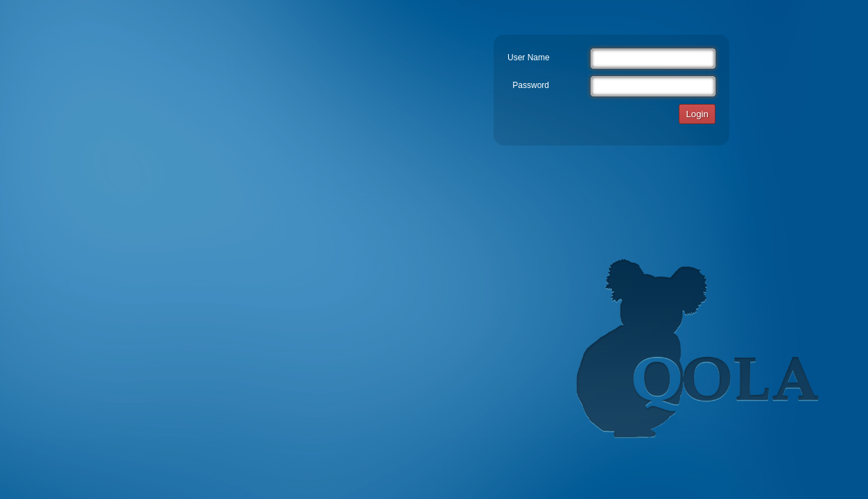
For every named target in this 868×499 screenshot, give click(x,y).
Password (531, 85)
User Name (529, 58)
